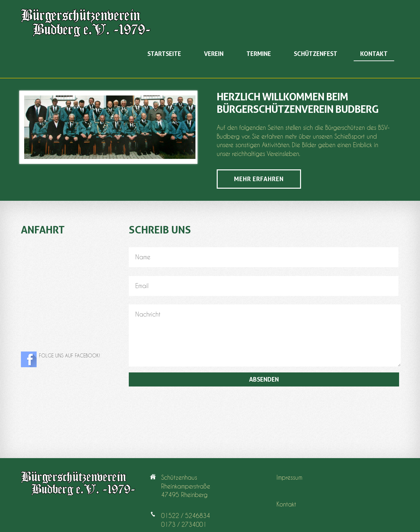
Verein (214, 54)
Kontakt (374, 54)
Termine (259, 54)
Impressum (289, 478)
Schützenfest (316, 54)
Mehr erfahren (259, 179)
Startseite (164, 54)
